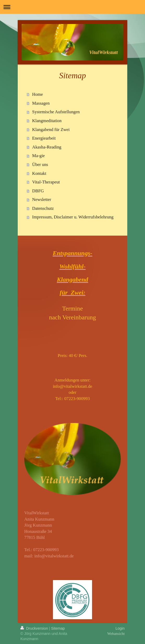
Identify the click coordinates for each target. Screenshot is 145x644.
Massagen (41, 103)
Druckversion (35, 628)
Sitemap (58, 628)
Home (37, 94)
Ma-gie (38, 156)
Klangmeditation (47, 121)
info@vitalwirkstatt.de (54, 556)
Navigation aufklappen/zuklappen (72, 7)
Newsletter (42, 199)
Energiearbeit (44, 138)
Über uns (40, 165)
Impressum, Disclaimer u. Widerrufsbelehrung (73, 217)
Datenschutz (43, 208)
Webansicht (116, 634)
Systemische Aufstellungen (56, 112)
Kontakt (39, 173)
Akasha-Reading (47, 147)
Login (120, 628)
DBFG (38, 191)
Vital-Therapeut (46, 182)
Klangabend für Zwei (51, 130)
